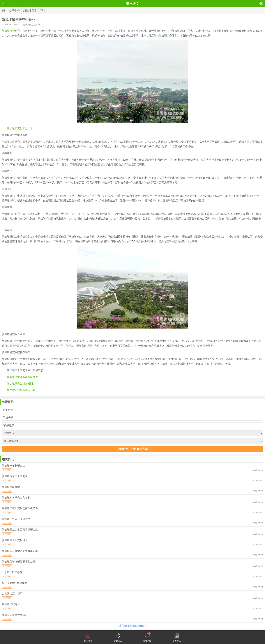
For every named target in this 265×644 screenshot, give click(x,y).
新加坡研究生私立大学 (20, 128)
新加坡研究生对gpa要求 (20, 384)
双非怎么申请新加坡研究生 (22, 377)
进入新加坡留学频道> (132, 626)
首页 (261, 4)
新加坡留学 (30, 11)
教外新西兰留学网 (31, 25)
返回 (3, 4)
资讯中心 (14, 11)
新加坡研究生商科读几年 (21, 390)
